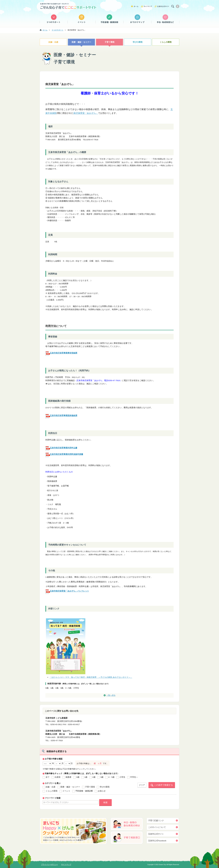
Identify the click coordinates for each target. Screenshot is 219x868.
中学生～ (134, 777)
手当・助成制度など (165, 19)
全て (48, 777)
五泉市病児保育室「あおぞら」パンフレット (69, 591)
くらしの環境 (166, 42)
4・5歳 (111, 777)
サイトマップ (148, 6)
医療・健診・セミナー (81, 42)
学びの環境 (138, 42)
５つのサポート (54, 19)
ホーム (136, 6)
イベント (82, 19)
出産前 (58, 777)
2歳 (94, 777)
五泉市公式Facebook (157, 841)
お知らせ (102, 791)
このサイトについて (157, 827)
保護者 (68, 777)
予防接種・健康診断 (109, 19)
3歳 (102, 777)
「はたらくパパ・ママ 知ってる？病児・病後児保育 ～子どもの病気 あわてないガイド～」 (91, 677)
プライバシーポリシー (49, 865)
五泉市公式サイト (162, 6)
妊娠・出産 (53, 42)
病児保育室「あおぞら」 (86, 113)
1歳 (86, 777)
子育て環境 (109, 42)
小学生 (122, 777)
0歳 (78, 777)
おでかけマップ (137, 19)
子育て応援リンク (156, 821)
